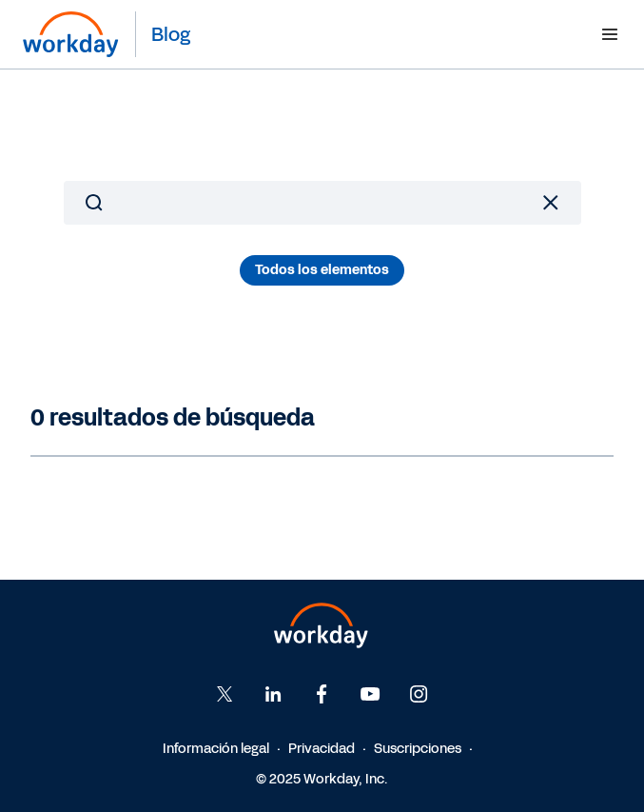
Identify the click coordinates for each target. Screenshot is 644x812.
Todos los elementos (322, 270)
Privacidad (322, 749)
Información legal (216, 749)
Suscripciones (418, 749)
